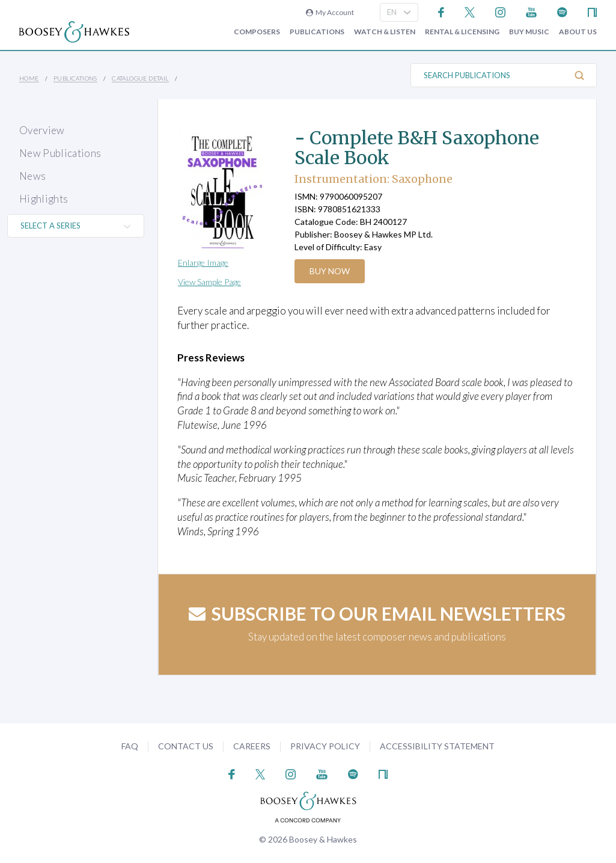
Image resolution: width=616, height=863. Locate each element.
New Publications (60, 153)
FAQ (130, 746)
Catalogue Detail (140, 78)
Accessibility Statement (437, 746)
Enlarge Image (203, 263)
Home (29, 78)
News (32, 176)
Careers (252, 746)
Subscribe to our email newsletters (377, 613)
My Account (330, 12)
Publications (317, 32)
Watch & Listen (385, 32)
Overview (42, 130)
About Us (578, 32)
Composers (257, 32)
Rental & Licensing (462, 32)
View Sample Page (209, 282)
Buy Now (330, 271)
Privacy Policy (325, 746)
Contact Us (186, 746)
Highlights (44, 199)
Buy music (529, 32)
